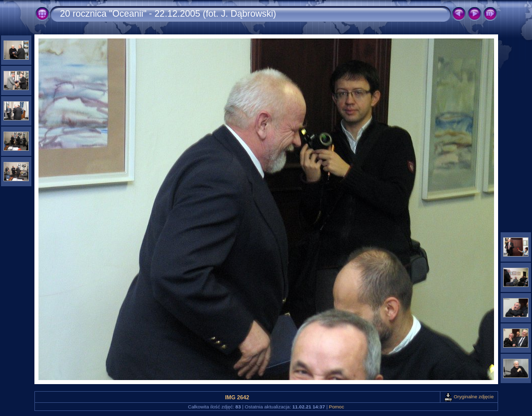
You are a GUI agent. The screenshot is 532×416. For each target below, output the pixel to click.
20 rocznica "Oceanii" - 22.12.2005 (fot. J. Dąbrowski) (168, 14)
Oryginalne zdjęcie (469, 397)
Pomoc (337, 407)
